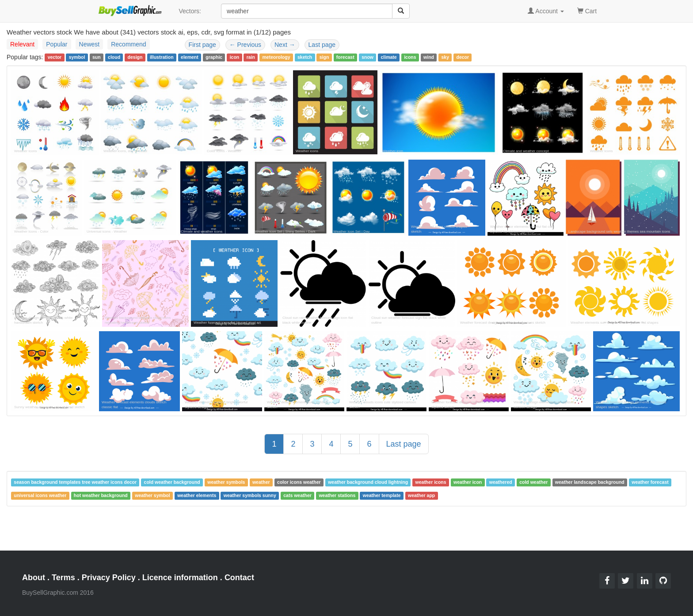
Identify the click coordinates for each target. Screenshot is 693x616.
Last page (322, 45)
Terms (63, 578)
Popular (57, 44)
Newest (89, 44)
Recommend (128, 44)
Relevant (22, 44)
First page (202, 45)
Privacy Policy (109, 578)
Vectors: (190, 11)
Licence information (180, 578)
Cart (587, 10)
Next (285, 45)
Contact (239, 578)
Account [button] (546, 11)
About (34, 578)
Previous (245, 45)
